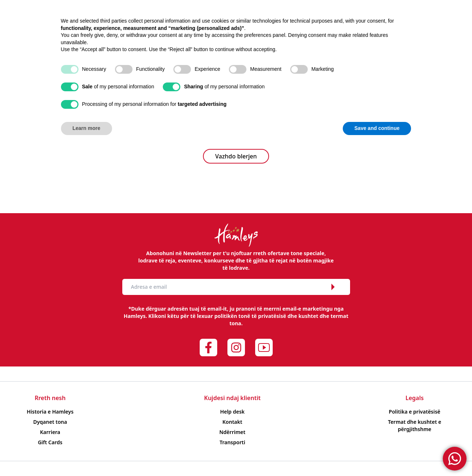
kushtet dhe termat (323, 316)
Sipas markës (197, 27)
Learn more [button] (87, 456)
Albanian (433, 9)
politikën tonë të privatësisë (250, 316)
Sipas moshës (139, 27)
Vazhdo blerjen (236, 156)
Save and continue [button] (377, 456)
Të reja (273, 27)
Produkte (88, 27)
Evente (305, 27)
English (455, 9)
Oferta (241, 27)
